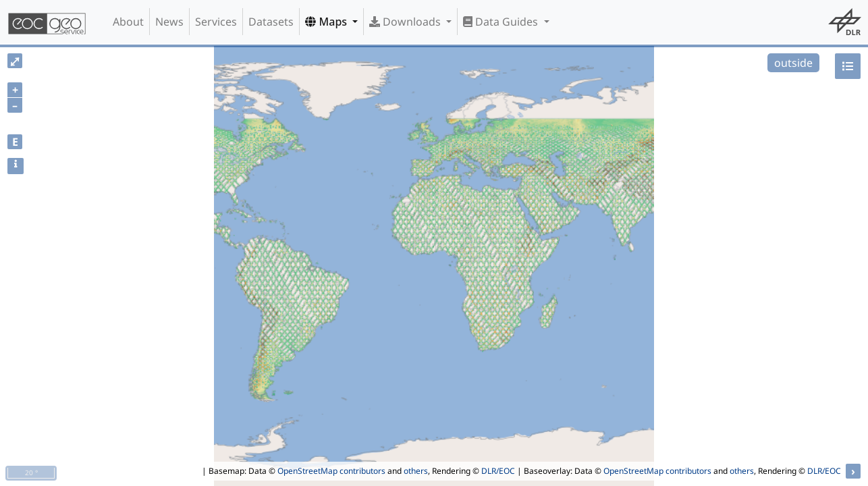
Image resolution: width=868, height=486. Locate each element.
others (416, 471)
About (128, 22)
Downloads (406, 22)
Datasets (271, 22)
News (169, 22)
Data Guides (502, 22)
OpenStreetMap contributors (331, 471)
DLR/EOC (498, 471)
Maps (327, 22)
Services (216, 22)
